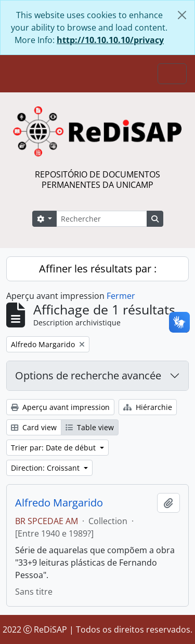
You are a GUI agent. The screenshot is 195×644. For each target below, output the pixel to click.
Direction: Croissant (46, 468)
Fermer (121, 296)
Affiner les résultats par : (98, 269)
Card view (34, 427)
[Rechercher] (101, 219)
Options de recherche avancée (88, 375)
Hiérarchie (148, 407)
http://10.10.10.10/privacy (110, 40)
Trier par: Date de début (54, 448)
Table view (90, 427)
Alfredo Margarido (59, 503)
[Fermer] (182, 15)
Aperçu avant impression (60, 407)
